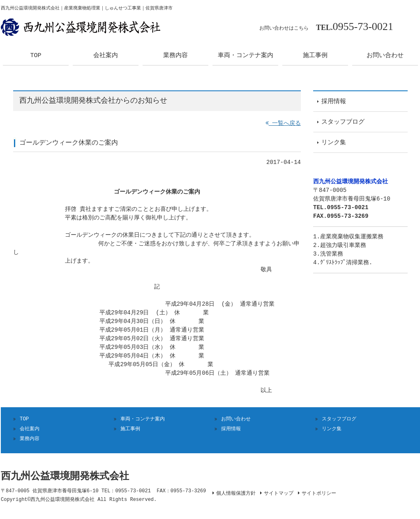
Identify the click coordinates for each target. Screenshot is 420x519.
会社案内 (30, 429)
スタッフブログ (339, 419)
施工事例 (130, 429)
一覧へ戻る (283, 123)
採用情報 (231, 429)
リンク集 (332, 429)
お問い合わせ (236, 419)
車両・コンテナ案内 (143, 419)
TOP (24, 419)
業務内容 (30, 439)
